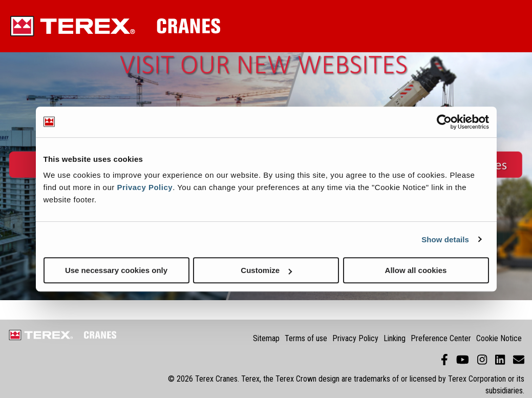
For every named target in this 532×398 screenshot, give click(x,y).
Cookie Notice (499, 338)
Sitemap (266, 338)
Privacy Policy (145, 187)
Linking (395, 338)
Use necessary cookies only (116, 270)
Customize (266, 270)
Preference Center (441, 338)
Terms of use (306, 338)
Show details (445, 239)
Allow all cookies (416, 270)
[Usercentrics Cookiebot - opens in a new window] (444, 122)
